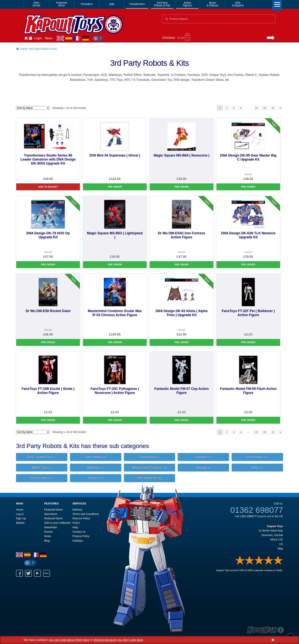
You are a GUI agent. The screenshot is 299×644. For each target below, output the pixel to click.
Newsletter (51, 527)
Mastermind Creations (149, 468)
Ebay (47, 573)
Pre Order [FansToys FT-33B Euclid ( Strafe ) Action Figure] (48, 420)
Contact (31, 38)
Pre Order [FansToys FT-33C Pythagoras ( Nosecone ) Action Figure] (115, 420)
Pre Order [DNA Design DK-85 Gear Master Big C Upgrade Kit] (248, 187)
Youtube (37, 573)
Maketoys (96, 468)
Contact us (79, 532)
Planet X (96, 478)
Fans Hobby (96, 457)
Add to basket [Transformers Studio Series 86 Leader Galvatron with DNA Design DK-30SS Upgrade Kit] (48, 187)
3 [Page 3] (234, 108)
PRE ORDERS (149, 478)
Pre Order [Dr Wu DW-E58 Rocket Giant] (48, 342)
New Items (51, 514)
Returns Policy (81, 518)
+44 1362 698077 (245, 516)
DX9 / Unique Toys (42, 457)
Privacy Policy (81, 536)
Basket (20, 523)
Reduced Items (53, 518)
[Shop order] (33, 108)
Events (48, 532)
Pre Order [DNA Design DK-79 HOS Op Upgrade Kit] (48, 265)
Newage (203, 468)
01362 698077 (257, 510)
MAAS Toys (42, 468)
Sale (112, 4)
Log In (20, 514)
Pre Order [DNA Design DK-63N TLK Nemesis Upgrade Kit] (248, 265)
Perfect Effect (42, 478)
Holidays (78, 541)
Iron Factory (257, 457)
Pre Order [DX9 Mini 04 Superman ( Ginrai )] (115, 187)
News (49, 38)
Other (257, 468)
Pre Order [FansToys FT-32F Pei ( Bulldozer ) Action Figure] (248, 342)
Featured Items (53, 510)
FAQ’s (76, 523)
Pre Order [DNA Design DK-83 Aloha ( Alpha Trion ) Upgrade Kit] (182, 342)
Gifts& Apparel (238, 4)
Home (26, 38)
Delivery (77, 510)
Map (280, 548)
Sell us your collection (57, 523)
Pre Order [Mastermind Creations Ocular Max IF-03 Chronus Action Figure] (115, 342)
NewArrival (36, 4)
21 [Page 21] (273, 108)
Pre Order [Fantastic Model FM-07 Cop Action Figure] (182, 420)
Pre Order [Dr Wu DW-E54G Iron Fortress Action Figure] (182, 265)
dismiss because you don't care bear (118, 640)
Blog (47, 541)
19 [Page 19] (256, 108)
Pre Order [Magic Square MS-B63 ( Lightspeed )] (115, 265)
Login (38, 38)
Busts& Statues (213, 4)
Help (75, 527)
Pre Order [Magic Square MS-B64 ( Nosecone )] (182, 187)
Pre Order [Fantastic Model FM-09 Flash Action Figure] (248, 420)
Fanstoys (203, 457)
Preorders (87, 4)
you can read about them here (69, 640)
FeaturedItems (61, 4)
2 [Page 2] (227, 108)
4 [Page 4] (241, 108)
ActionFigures (187, 4)
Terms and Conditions (86, 514)
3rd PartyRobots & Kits (162, 4)
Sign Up (21, 518)
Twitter (28, 573)
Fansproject (150, 457)
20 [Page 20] (265, 108)
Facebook (19, 573)
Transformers (137, 4)
